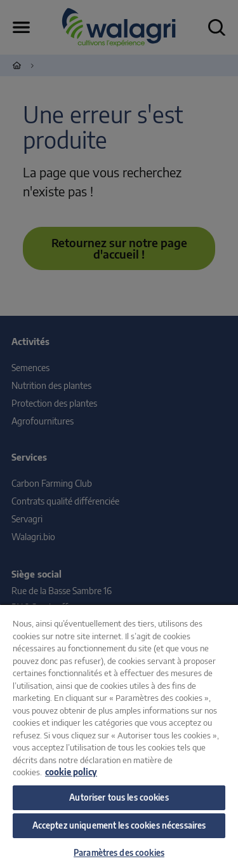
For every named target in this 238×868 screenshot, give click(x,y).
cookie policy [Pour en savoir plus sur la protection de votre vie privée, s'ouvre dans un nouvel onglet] (71, 772)
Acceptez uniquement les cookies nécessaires (119, 825)
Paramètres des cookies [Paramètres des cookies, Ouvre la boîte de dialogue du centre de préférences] (119, 853)
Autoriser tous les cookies (119, 797)
